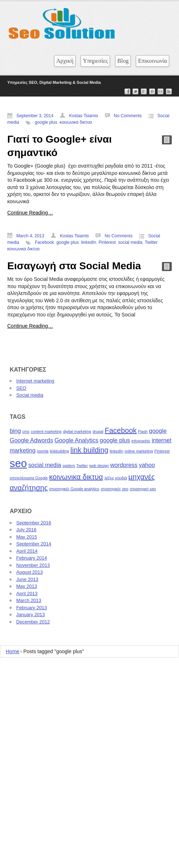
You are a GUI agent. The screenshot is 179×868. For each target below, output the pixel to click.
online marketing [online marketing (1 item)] (139, 451)
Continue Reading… (30, 213)
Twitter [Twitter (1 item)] (82, 466)
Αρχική (65, 61)
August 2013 (30, 572)
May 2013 (27, 586)
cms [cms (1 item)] (26, 431)
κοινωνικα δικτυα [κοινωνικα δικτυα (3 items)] (76, 477)
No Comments (128, 116)
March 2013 (29, 600)
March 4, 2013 (30, 236)
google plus (46, 122)
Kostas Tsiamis (84, 116)
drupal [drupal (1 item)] (98, 431)
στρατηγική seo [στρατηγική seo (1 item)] (143, 489)
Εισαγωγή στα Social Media (74, 266)
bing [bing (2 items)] (15, 431)
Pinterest (107, 242)
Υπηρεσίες (95, 61)
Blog (123, 61)
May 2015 (27, 537)
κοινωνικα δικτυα (76, 122)
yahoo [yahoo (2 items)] (147, 465)
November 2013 (33, 565)
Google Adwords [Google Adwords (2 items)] (31, 440)
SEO (21, 388)
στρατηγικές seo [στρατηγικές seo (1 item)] (114, 489)
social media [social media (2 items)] (45, 465)
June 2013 (27, 579)
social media (131, 242)
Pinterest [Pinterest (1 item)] (162, 451)
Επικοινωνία (152, 61)
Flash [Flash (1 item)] (143, 431)
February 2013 (32, 608)
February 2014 (32, 558)
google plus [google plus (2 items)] (115, 440)
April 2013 (27, 593)
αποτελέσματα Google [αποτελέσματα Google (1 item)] (29, 478)
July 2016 (27, 530)
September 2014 (34, 544)
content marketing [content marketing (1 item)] (46, 431)
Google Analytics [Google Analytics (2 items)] (76, 440)
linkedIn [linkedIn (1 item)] (116, 451)
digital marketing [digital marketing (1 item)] (77, 431)
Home (13, 651)
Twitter (151, 242)
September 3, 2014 (35, 116)
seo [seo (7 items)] (18, 463)
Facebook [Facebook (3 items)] (121, 430)
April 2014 (27, 551)
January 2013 (31, 615)
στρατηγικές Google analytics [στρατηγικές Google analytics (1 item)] (74, 489)
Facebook (44, 242)
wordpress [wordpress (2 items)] (124, 465)
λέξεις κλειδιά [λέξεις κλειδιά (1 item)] (115, 478)
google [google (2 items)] (158, 431)
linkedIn (88, 242)
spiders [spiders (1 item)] (69, 466)
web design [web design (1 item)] (99, 466)
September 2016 (34, 523)
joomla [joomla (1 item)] (43, 451)
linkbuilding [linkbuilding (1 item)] (59, 451)
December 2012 (33, 622)
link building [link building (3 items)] (89, 450)
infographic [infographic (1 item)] (141, 441)
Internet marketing (35, 381)
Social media (30, 395)
